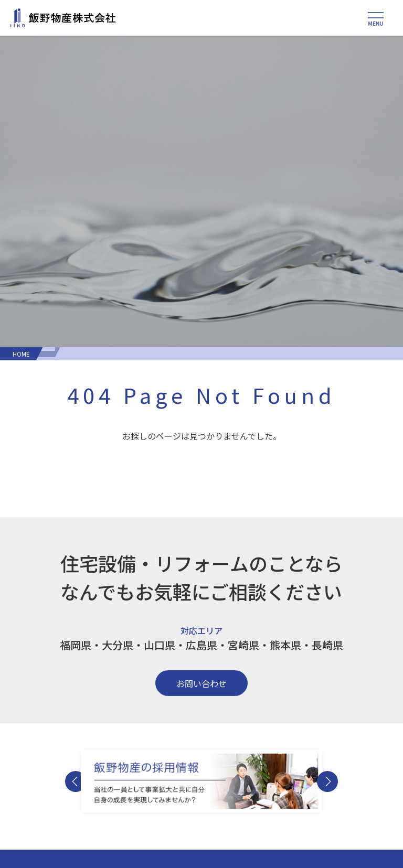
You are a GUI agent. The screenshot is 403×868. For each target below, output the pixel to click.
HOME (21, 354)
